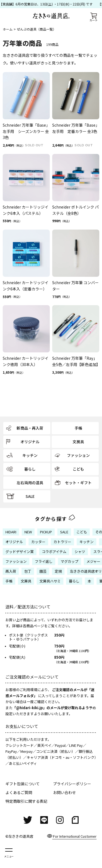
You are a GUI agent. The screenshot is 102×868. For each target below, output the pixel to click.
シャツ (80, 552)
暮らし (74, 581)
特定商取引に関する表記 (26, 801)
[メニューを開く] (9, 853)
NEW (28, 532)
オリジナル (14, 542)
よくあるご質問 (19, 792)
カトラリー (62, 542)
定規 (58, 571)
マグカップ (69, 561)
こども (82, 532)
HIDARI (11, 532)
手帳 (9, 581)
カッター (38, 542)
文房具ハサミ (50, 581)
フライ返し (44, 561)
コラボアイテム (54, 552)
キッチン (86, 542)
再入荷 (11, 571)
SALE (64, 532)
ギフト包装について (23, 784)
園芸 (43, 571)
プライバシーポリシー (72, 784)
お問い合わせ (64, 792)
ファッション (16, 561)
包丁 (28, 571)
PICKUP (46, 532)
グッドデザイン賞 (20, 552)
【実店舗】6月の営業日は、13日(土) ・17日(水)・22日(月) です (47, 4)
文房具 (26, 581)
